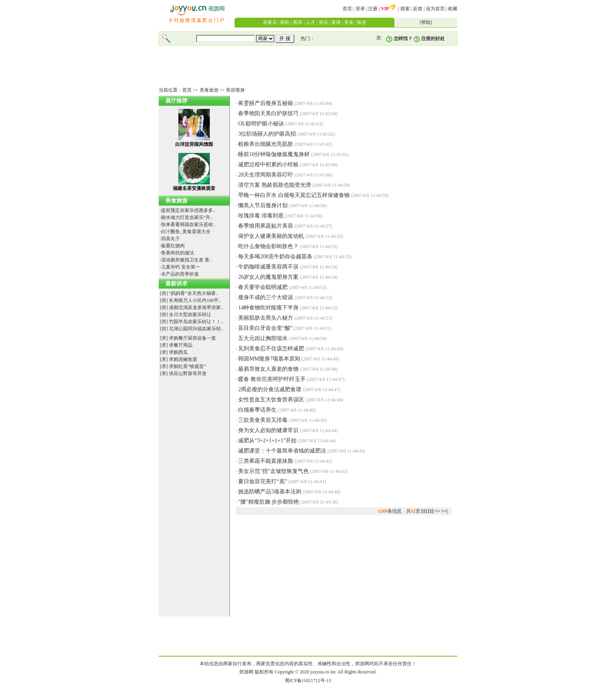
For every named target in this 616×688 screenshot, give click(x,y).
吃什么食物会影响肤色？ (268, 246)
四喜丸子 (170, 239)
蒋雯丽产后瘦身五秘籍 (266, 103)
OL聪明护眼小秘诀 (261, 124)
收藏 (453, 9)
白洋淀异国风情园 (194, 144)
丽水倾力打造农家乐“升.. (187, 217)
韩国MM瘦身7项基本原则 (269, 359)
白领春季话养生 (257, 410)
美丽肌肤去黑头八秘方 (266, 318)
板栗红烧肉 (173, 246)
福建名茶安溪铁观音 (194, 188)
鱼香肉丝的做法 (178, 253)
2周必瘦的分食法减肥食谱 (270, 389)
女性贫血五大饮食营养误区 (271, 400)
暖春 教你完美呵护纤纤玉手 (272, 379)
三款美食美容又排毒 (263, 420)
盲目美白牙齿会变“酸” (265, 328)
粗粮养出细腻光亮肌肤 (266, 144)
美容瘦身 (235, 90)
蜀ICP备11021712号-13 (308, 681)
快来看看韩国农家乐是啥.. (188, 224)
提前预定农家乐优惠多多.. (188, 210)
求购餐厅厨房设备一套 (192, 338)
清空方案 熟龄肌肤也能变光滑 (275, 185)
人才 (310, 22)
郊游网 (246, 672)
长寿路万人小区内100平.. (195, 300)
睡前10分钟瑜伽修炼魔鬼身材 (274, 154)
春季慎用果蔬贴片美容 (266, 226)
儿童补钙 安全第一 (181, 267)
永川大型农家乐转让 (190, 315)
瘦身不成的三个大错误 (266, 297)
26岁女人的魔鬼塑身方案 (268, 277)
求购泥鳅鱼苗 (183, 359)
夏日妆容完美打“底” (262, 481)
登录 (360, 9)
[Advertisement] (308, 66)
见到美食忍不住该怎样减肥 (271, 349)
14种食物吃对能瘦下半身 (268, 308)
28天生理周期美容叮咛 (266, 175)
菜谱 (336, 22)
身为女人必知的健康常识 (268, 430)
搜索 (405, 9)
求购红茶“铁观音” (188, 366)
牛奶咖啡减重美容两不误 (268, 267)
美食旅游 (209, 90)
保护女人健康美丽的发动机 (271, 236)
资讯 (323, 22)
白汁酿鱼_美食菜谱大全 (186, 232)
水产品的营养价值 (180, 274)
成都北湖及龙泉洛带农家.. (196, 307)
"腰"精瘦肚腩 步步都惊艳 (269, 502)
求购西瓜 (178, 352)
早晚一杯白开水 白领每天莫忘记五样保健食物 (294, 195)
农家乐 (270, 22)
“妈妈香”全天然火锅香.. (193, 293)
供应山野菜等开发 (188, 373)
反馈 (418, 9)
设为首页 (435, 9)
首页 (347, 9)
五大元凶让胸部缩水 (263, 338)
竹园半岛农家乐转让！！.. (196, 322)
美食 (349, 22)
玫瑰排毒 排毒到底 (261, 216)
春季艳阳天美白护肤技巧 (268, 113)
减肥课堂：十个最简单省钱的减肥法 (282, 451)
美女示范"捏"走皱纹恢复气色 (273, 471)
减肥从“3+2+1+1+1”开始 (267, 441)
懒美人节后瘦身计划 (263, 205)
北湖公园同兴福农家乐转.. (196, 329)
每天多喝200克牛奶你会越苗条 (275, 257)
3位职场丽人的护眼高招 (267, 134)
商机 (285, 22)
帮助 (426, 22)
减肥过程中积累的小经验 (268, 165)
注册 (373, 9)
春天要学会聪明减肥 (263, 287)
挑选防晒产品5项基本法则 (270, 492)
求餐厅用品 (181, 345)
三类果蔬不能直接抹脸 (266, 461)
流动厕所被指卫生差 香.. (186, 260)
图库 (298, 22)
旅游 (361, 22)
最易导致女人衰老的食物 (268, 369)
